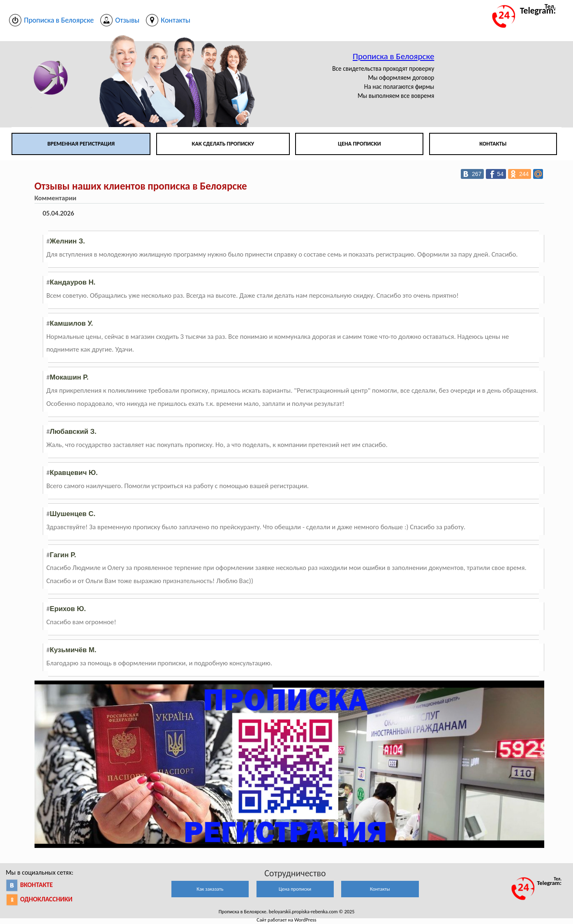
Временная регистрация (81, 144)
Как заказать (210, 889)
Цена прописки (359, 144)
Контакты (493, 144)
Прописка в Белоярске (393, 56)
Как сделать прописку (223, 144)
